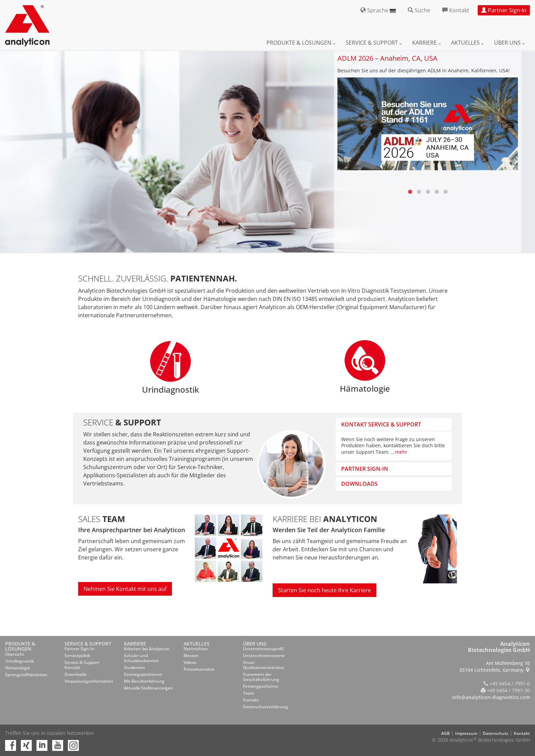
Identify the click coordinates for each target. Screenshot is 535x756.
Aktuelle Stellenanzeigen (148, 688)
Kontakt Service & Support (381, 424)
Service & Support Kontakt (82, 665)
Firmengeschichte (261, 686)
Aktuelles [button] (467, 43)
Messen (191, 656)
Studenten (134, 667)
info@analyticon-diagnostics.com (491, 697)
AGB (445, 733)
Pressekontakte (199, 669)
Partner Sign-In (79, 649)
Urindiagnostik (20, 661)
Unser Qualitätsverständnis (264, 665)
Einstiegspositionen (143, 674)
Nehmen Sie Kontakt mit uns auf (125, 589)
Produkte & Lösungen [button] (301, 43)
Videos (190, 662)
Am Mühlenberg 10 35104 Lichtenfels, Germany (495, 666)
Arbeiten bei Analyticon (147, 649)
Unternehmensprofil (263, 649)
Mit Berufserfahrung (144, 681)
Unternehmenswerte (264, 656)
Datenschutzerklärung (265, 707)
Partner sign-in (365, 469)
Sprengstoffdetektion (26, 675)
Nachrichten (196, 649)
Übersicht (15, 654)
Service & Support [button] (374, 43)
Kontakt (251, 700)
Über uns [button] (509, 43)
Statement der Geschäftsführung (261, 677)
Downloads (359, 484)
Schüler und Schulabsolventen (141, 658)
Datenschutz (496, 733)
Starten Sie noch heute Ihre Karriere (324, 590)
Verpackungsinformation (89, 681)
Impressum (466, 733)
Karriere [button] (426, 43)
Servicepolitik (77, 656)
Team (248, 693)
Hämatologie (18, 668)
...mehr (399, 452)
